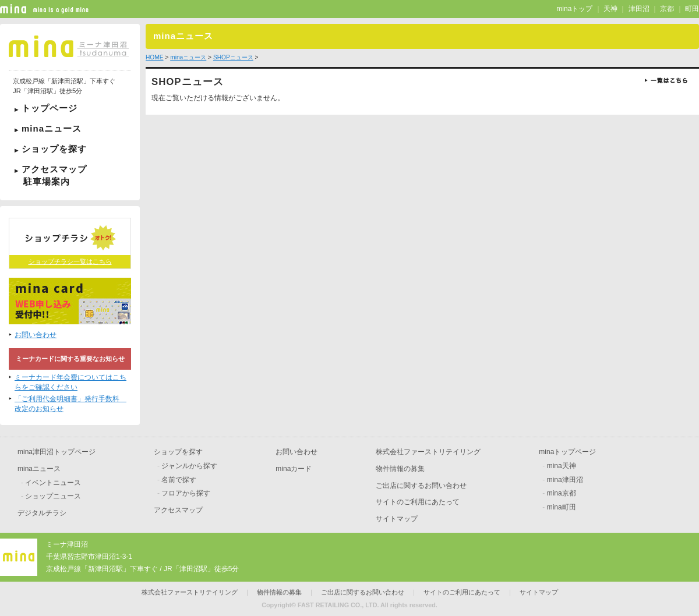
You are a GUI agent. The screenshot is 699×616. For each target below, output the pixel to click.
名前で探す (179, 480)
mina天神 (562, 466)
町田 (692, 9)
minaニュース (52, 128)
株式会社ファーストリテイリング (428, 452)
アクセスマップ (70, 175)
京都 (667, 9)
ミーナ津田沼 (67, 544)
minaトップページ (567, 452)
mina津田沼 (565, 480)
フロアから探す (186, 493)
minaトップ (574, 9)
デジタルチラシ (42, 513)
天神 (610, 9)
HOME (155, 57)
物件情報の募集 (400, 469)
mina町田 (562, 507)
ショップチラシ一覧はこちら (70, 261)
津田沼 (639, 9)
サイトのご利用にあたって (418, 502)
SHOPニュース (233, 57)
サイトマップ (397, 519)
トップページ (50, 108)
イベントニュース (53, 483)
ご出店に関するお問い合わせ (421, 486)
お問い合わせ (36, 335)
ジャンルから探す (189, 466)
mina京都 (562, 493)
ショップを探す (54, 149)
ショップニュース (53, 496)
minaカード (294, 469)
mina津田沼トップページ (57, 452)
